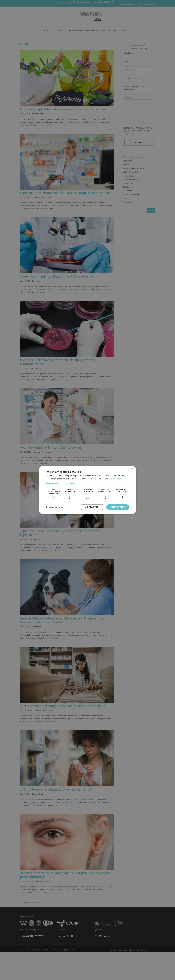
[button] (87, 483)
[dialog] (87, 490)
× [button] (132, 469)
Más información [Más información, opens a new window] (115, 479)
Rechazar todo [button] (92, 507)
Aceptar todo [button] (118, 507)
